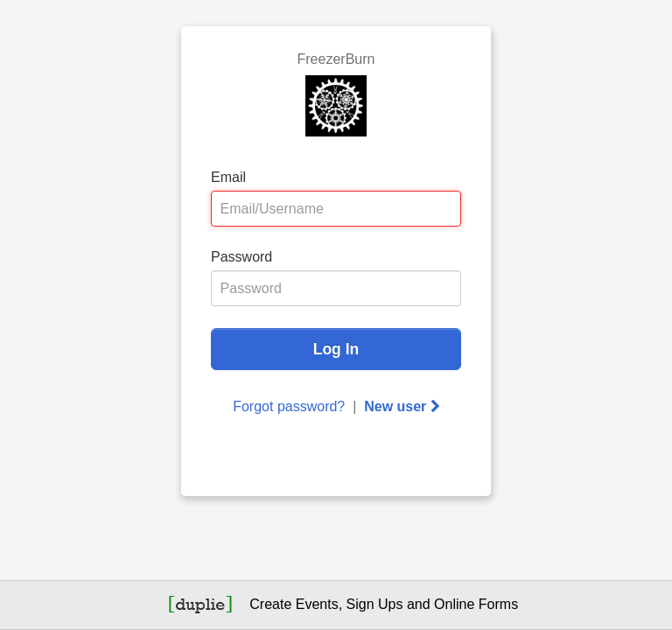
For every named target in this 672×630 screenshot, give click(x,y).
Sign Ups (375, 604)
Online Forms (476, 604)
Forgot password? (289, 406)
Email (228, 177)
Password (241, 257)
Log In (336, 349)
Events (317, 604)
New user (402, 406)
